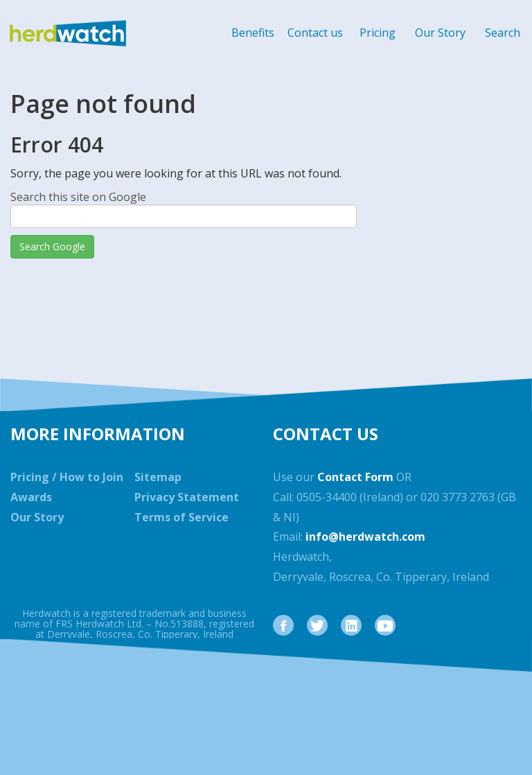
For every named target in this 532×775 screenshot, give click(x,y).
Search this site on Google (78, 197)
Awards (31, 497)
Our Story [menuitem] (440, 33)
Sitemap (158, 477)
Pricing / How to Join (67, 477)
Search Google (52, 246)
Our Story (37, 517)
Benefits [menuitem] (253, 33)
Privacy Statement (187, 497)
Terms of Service (181, 517)
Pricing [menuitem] (378, 33)
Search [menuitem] (503, 33)
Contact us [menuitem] (315, 33)
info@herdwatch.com (365, 537)
